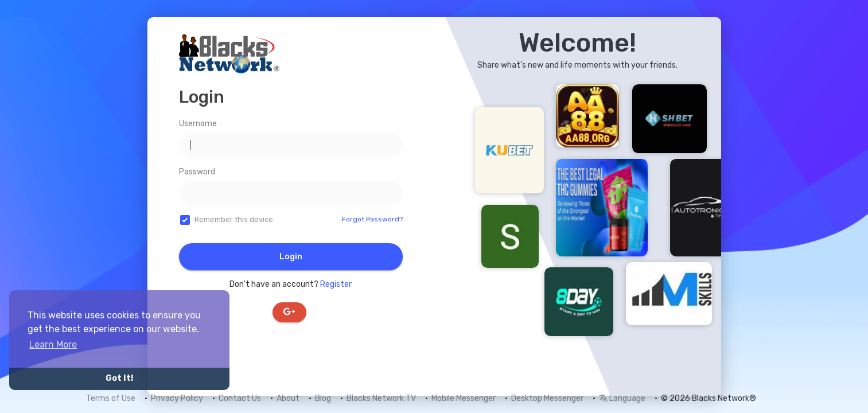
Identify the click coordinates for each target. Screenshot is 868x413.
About (288, 398)
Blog (323, 398)
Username (198, 124)
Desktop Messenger (547, 398)
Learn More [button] (53, 344)
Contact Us (240, 398)
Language (622, 398)
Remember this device (234, 219)
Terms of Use (111, 398)
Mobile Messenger (464, 398)
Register (336, 284)
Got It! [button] (119, 378)
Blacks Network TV (381, 398)
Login (291, 257)
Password (197, 172)
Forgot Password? (372, 219)
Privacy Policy (177, 398)
